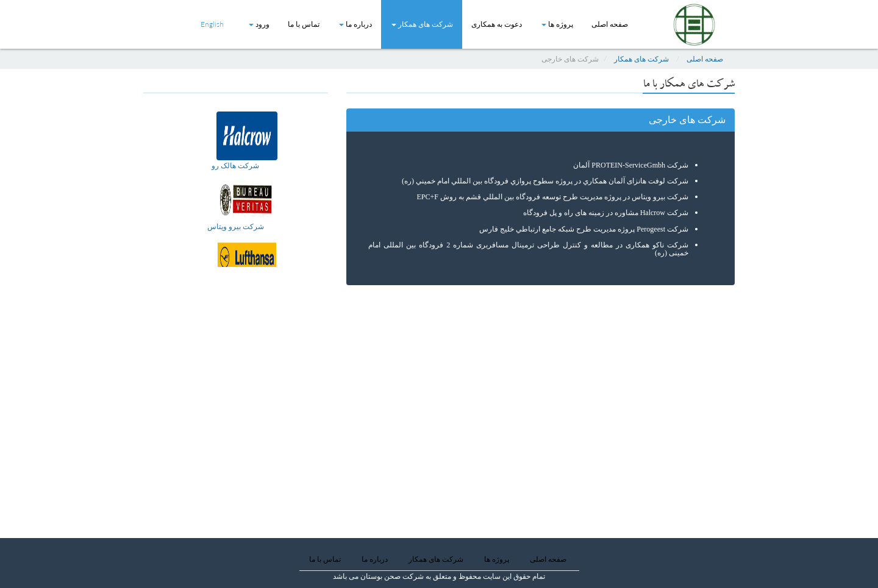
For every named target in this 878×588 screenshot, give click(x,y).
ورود (259, 24)
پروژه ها (557, 24)
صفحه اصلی (610, 24)
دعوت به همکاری (497, 24)
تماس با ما (304, 24)
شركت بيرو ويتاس (236, 226)
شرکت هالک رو (235, 165)
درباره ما (355, 24)
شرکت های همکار (422, 24)
